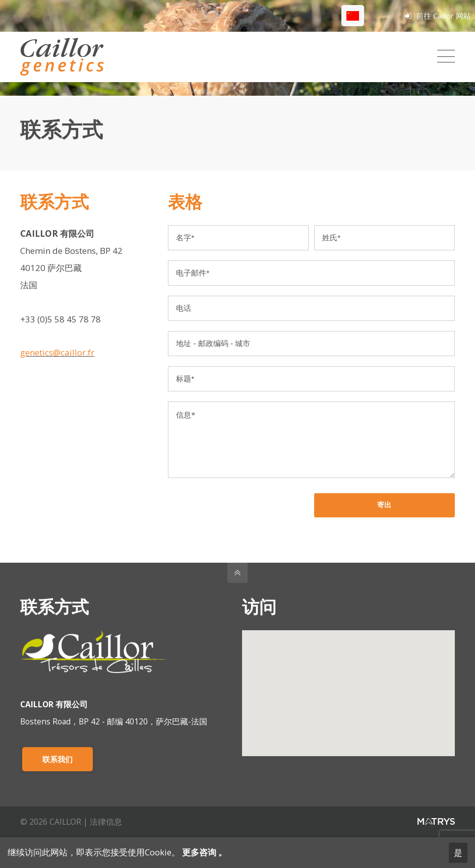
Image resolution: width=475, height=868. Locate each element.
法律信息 (106, 822)
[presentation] (245, 513)
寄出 (384, 505)
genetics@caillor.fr (57, 352)
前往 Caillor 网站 (438, 16)
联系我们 (57, 759)
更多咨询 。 (203, 852)
